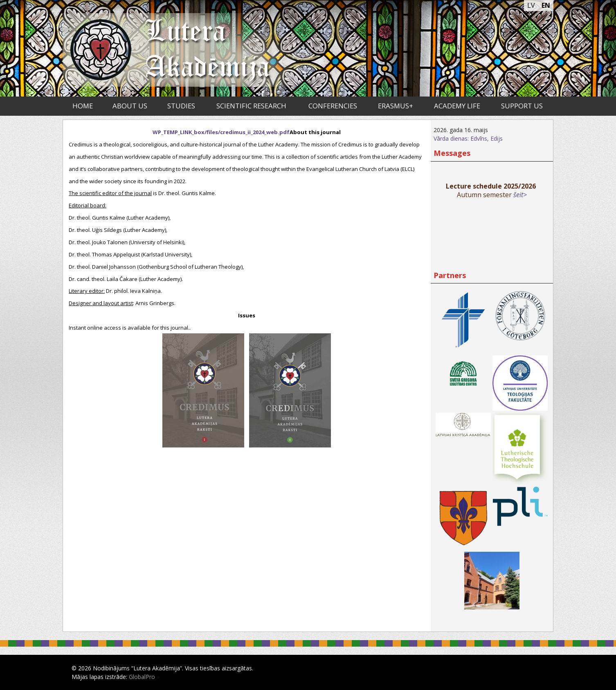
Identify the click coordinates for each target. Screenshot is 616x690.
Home (83, 106)
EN (546, 5)
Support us (522, 106)
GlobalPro (142, 677)
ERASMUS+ (396, 106)
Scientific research (251, 106)
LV (531, 5)
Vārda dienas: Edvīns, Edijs (468, 138)
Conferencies (333, 106)
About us (130, 106)
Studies (181, 106)
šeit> (520, 195)
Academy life (457, 106)
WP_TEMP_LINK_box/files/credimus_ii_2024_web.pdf (221, 132)
